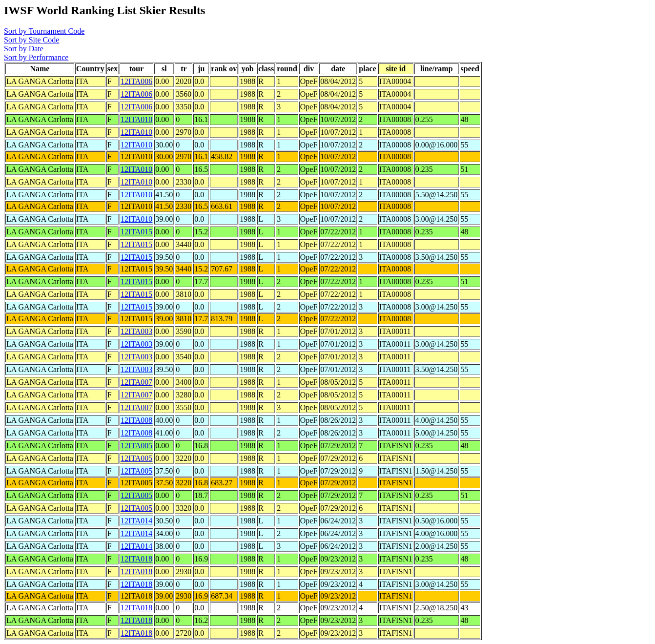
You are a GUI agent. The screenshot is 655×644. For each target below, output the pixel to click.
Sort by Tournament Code (44, 31)
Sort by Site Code (31, 40)
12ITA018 (136, 559)
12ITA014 (136, 521)
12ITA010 (136, 119)
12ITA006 (136, 81)
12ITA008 (136, 420)
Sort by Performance (36, 57)
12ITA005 (136, 446)
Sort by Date (24, 49)
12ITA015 (136, 232)
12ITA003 (136, 331)
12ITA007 (136, 382)
